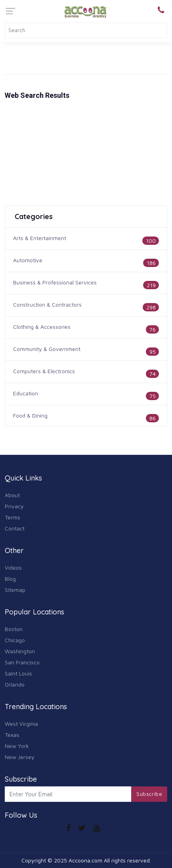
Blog (10, 579)
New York (17, 746)
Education (26, 393)
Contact (15, 528)
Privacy (14, 506)
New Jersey (20, 757)
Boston (14, 629)
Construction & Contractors (47, 304)
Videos (13, 568)
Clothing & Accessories (42, 327)
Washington (20, 651)
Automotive (28, 260)
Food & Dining (30, 415)
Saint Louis (18, 673)
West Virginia (21, 724)
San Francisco (22, 662)
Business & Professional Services (55, 282)
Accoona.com (85, 860)
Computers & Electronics (44, 371)
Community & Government (47, 349)
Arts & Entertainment (40, 238)
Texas (12, 735)
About (12, 495)
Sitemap (15, 590)
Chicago (15, 640)
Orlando (15, 684)
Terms (12, 517)
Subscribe (149, 794)
